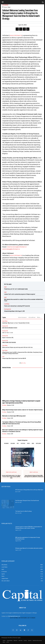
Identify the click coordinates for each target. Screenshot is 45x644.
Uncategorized (8, 309)
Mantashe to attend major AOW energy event (14, 416)
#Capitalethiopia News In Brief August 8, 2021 (14, 311)
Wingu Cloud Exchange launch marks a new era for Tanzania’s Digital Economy (22, 410)
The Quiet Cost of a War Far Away (24, 511)
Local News (7, 304)
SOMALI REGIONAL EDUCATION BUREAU (9, 342)
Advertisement (22, 317)
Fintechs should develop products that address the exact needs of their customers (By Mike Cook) (11, 477)
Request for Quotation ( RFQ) (8, 338)
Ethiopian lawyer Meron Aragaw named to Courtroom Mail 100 (14, 358)
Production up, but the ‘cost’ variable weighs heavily (16, 289)
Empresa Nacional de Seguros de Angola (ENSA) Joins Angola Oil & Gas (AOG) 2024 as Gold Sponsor (34, 476)
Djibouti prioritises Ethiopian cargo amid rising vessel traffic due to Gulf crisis (17, 347)
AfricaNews (5, 5)
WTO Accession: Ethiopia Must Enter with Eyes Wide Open (29, 490)
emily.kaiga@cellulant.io (11, 249)
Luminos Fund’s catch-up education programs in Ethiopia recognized (20, 294)
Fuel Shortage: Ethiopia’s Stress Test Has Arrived (27, 501)
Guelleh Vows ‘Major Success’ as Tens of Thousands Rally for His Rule (16, 323)
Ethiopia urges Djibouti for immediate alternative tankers (29, 548)
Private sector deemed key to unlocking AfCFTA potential (17, 306)
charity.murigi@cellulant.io (17, 247)
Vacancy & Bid (5, 326)
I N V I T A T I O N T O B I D (8, 333)
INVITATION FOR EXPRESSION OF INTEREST (10, 328)
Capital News (5, 321)
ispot (5, 287)
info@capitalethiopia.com (14, 616)
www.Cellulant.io (16, 35)
